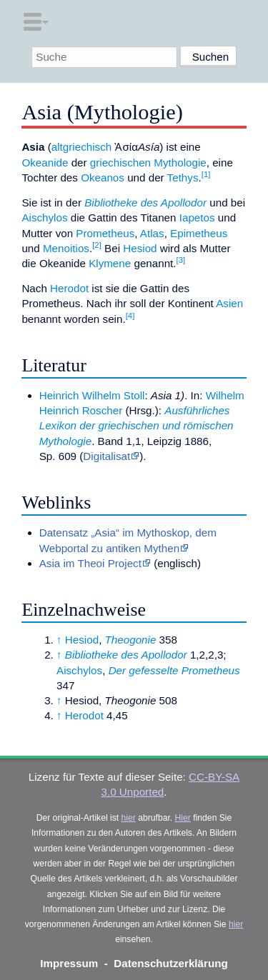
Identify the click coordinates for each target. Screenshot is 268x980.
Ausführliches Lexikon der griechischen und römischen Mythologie (137, 426)
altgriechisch (81, 147)
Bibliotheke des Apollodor (145, 202)
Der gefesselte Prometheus (174, 670)
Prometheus (105, 233)
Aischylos (44, 217)
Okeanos (103, 177)
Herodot (69, 288)
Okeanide (45, 162)
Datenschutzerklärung (171, 963)
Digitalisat (106, 456)
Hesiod (140, 248)
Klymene (110, 263)
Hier (183, 818)
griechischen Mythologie (148, 162)
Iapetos (197, 217)
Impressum (69, 963)
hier (129, 818)
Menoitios (66, 248)
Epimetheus (199, 233)
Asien (229, 303)
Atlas (152, 233)
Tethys (183, 177)
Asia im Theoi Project (90, 563)
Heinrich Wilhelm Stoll (92, 395)
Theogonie (131, 640)
